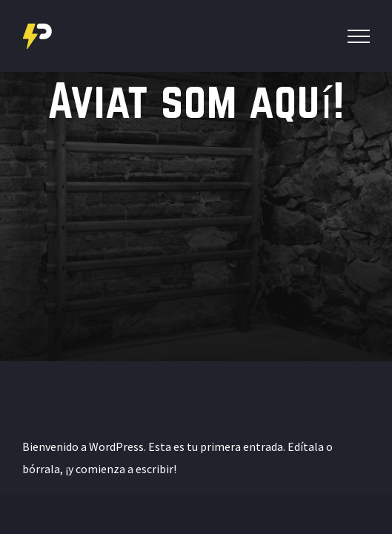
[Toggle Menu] (359, 36)
